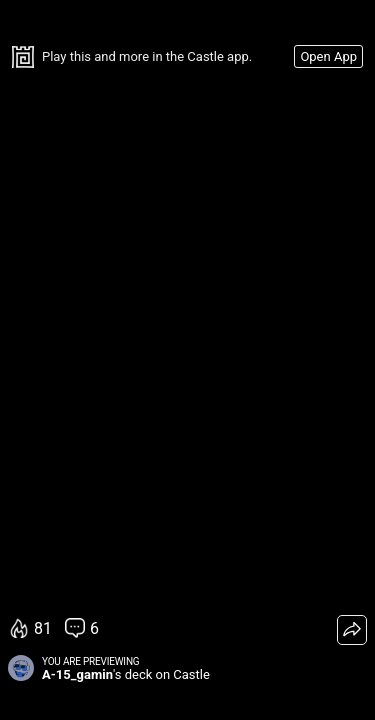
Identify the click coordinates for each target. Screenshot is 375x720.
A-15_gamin (77, 674)
